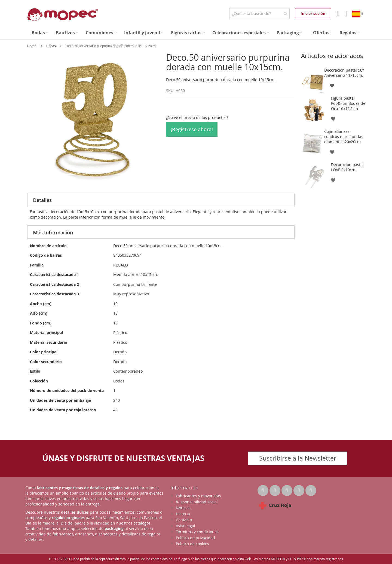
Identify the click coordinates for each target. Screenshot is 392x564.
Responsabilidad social (197, 502)
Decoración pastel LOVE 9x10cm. (347, 167)
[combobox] (259, 14)
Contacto (184, 520)
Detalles (42, 200)
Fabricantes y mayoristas (198, 496)
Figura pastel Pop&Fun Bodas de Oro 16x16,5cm (348, 103)
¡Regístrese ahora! (192, 129)
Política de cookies (192, 544)
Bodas (51, 46)
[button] (332, 85)
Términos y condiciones (197, 532)
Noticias (183, 508)
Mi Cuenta (336, 14)
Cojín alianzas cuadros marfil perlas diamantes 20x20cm (344, 137)
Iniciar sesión (313, 13)
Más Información (53, 232)
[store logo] (63, 15)
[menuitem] (40, 33)
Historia (183, 514)
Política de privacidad (195, 538)
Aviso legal (186, 526)
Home (32, 46)
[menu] (196, 33)
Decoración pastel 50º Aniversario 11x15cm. (344, 73)
